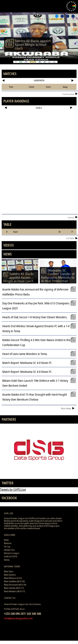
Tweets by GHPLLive (13, 490)
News (6, 540)
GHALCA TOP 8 (11, 556)
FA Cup (7, 546)
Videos (7, 560)
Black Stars (9, 571)
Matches (8, 543)
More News (68, 408)
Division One (9, 550)
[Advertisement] (39, 124)
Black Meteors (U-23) (13, 578)
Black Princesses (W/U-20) (15, 585)
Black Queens (10, 575)
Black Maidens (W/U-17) (14, 591)
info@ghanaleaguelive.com (18, 618)
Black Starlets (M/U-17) (14, 588)
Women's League (12, 553)
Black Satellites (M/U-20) (14, 581)
